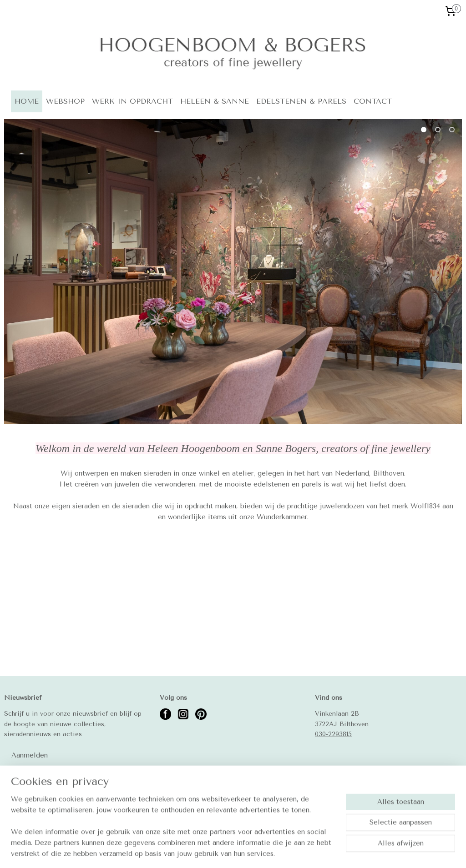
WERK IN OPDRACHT (132, 101)
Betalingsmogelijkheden (40, 813)
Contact (17, 793)
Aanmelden (30, 755)
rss (249, 851)
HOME (27, 101)
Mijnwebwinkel (358, 851)
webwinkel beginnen (282, 851)
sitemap (231, 851)
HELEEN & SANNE (215, 101)
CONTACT (373, 101)
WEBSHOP (65, 101)
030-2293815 (333, 734)
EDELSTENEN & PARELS (301, 101)
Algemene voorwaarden (39, 803)
